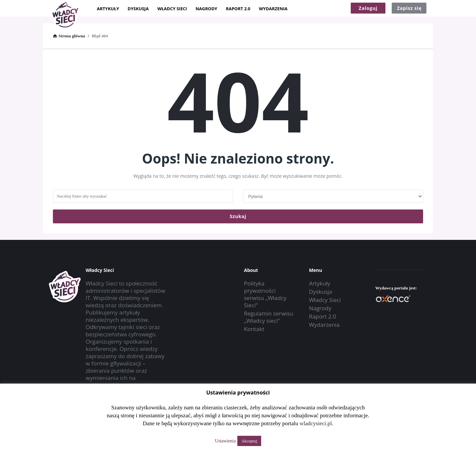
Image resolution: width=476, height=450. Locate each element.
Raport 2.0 (238, 9)
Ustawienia (225, 441)
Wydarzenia (273, 9)
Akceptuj (249, 441)
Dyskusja (138, 9)
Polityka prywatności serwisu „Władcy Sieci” (265, 294)
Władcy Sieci (172, 9)
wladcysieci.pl (316, 423)
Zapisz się (409, 8)
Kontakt (254, 329)
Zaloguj (368, 8)
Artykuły (108, 9)
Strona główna (69, 36)
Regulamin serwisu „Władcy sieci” (269, 317)
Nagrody (207, 9)
